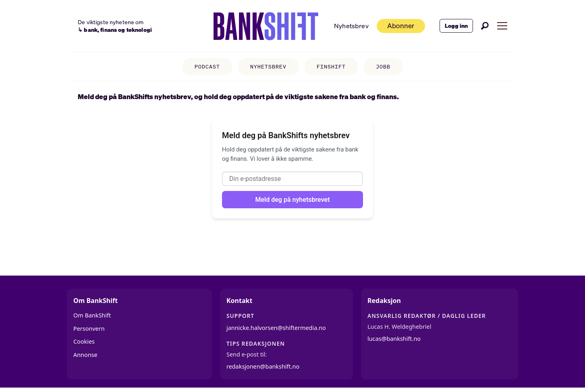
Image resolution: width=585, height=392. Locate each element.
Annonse (85, 355)
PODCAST (207, 67)
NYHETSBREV (268, 67)
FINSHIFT (331, 67)
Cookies (84, 341)
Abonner (401, 26)
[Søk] (485, 26)
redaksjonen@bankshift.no (263, 366)
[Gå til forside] (266, 26)
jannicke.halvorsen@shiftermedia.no (276, 328)
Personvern (89, 329)
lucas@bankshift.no (394, 339)
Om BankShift (92, 315)
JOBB (383, 67)
